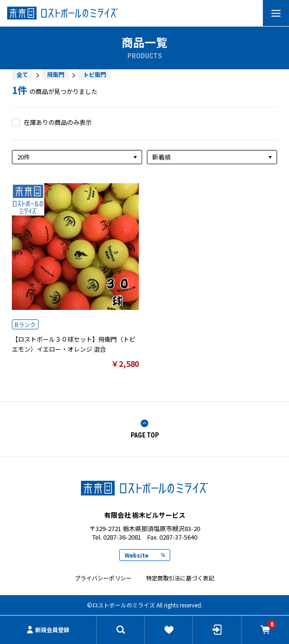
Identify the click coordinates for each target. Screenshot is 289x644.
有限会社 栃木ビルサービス (144, 13)
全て (22, 74)
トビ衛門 (95, 74)
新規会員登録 (48, 630)
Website (145, 555)
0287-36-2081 (122, 537)
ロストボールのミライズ (144, 488)
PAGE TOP (145, 429)
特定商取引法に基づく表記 (180, 578)
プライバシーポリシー (103, 578)
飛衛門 (56, 74)
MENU (272, 13)
